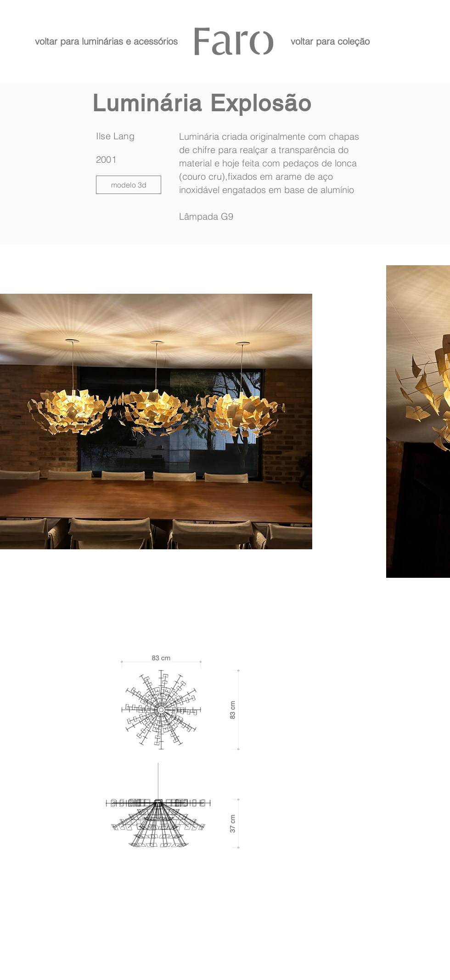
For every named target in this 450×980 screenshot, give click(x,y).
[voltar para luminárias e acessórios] (106, 41)
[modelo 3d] (129, 185)
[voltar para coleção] (330, 41)
